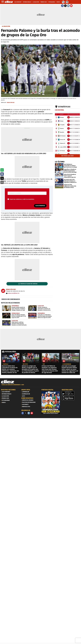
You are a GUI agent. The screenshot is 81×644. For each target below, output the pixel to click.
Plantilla (5, 364)
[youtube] (32, 413)
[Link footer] (8, 382)
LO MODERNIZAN (67, 364)
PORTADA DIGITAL (47, 390)
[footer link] (40, 386)
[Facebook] (23, 413)
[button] (2, 170)
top (44, 364)
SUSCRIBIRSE (40, 206)
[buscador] (63, 2)
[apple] (71, 398)
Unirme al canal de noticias (29, 284)
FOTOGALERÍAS (10, 352)
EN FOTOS (25, 364)
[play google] (71, 393)
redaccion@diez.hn (13, 293)
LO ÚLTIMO (60, 162)
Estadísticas (64, 107)
